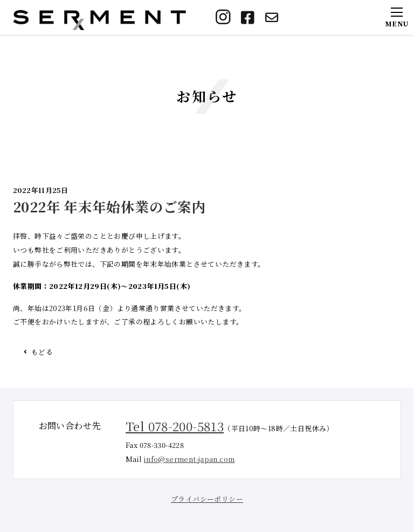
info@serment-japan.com (189, 459)
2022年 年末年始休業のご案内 (109, 206)
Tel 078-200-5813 (175, 426)
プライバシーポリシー (207, 499)
